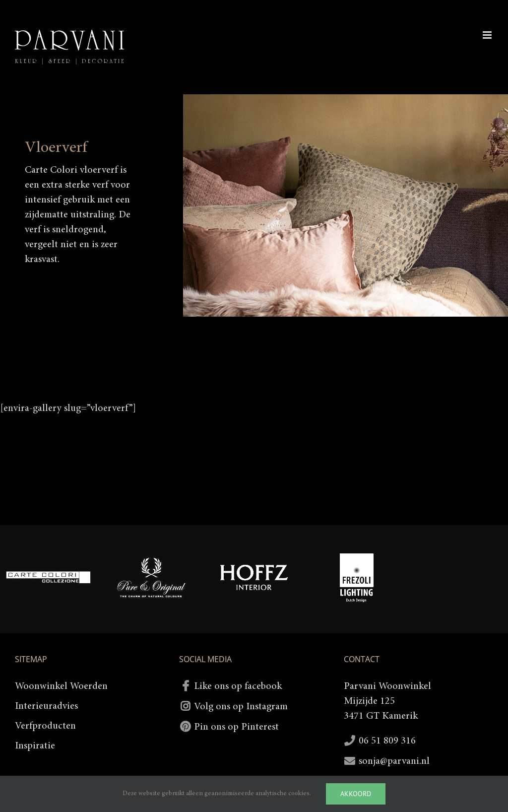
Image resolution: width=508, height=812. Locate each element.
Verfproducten (45, 726)
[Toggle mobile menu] (488, 35)
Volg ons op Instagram (241, 707)
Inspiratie (35, 746)
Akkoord (356, 794)
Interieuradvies (46, 706)
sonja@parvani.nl (394, 761)
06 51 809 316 (387, 741)
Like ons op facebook (238, 686)
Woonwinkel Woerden (61, 686)
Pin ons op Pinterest (236, 727)
